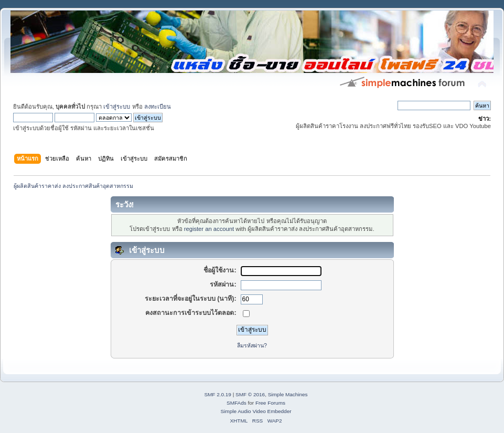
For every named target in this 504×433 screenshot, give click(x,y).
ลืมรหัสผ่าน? (252, 345)
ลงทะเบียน (158, 107)
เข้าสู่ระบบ (117, 107)
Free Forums (270, 403)
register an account (209, 229)
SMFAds (237, 403)
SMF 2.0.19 (218, 394)
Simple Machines (288, 394)
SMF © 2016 (250, 394)
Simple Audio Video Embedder (256, 411)
